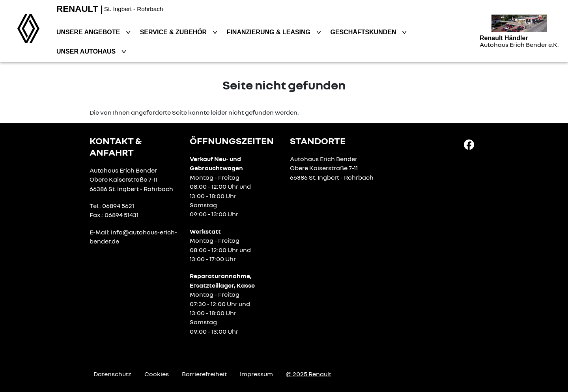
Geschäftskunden (364, 32)
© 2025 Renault (309, 374)
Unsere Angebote (89, 32)
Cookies (157, 374)
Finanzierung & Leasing (270, 32)
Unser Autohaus (87, 51)
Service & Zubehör (174, 32)
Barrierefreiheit (204, 374)
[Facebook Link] (469, 144)
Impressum (256, 374)
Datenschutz (112, 374)
